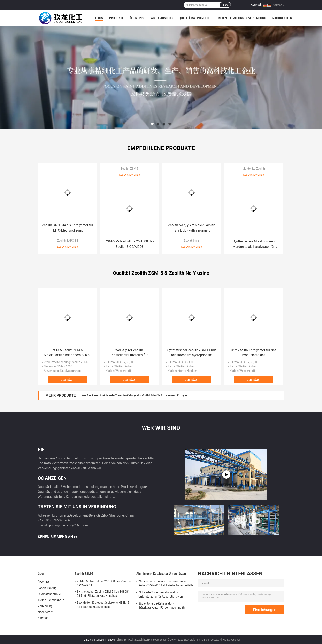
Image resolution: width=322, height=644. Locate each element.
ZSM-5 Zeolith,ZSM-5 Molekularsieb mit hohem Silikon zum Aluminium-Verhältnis (68, 353)
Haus (99, 18)
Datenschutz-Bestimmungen (99, 640)
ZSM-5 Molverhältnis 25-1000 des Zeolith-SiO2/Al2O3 (130, 244)
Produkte (116, 18)
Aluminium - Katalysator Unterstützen (161, 574)
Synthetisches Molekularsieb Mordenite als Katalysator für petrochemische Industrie (254, 244)
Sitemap (43, 618)
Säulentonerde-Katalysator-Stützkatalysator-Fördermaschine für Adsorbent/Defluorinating (162, 606)
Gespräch (256, 5)
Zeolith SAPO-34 (68, 241)
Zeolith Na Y (192, 241)
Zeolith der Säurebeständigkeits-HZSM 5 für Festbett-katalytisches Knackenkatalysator (103, 605)
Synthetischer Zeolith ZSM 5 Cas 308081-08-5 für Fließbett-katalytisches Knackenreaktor (104, 594)
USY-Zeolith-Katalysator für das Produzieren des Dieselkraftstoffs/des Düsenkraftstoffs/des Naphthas (254, 353)
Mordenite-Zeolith (254, 169)
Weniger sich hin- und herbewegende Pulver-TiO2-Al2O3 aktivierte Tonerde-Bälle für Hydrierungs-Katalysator (166, 584)
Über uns (137, 18)
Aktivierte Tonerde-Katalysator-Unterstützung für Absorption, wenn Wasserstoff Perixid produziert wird (161, 595)
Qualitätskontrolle (194, 18)
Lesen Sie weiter (68, 247)
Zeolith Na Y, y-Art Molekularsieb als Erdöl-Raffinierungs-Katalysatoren (191, 228)
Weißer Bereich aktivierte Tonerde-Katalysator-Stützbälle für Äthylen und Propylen (135, 395)
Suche (225, 5)
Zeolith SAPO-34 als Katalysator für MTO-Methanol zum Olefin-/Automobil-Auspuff (68, 228)
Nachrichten (282, 18)
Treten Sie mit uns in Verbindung (241, 18)
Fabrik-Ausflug (161, 18)
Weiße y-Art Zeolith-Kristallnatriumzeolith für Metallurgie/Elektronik (129, 353)
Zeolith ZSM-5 (130, 169)
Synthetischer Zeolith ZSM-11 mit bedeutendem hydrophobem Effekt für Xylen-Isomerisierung (192, 353)
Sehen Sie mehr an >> (58, 537)
